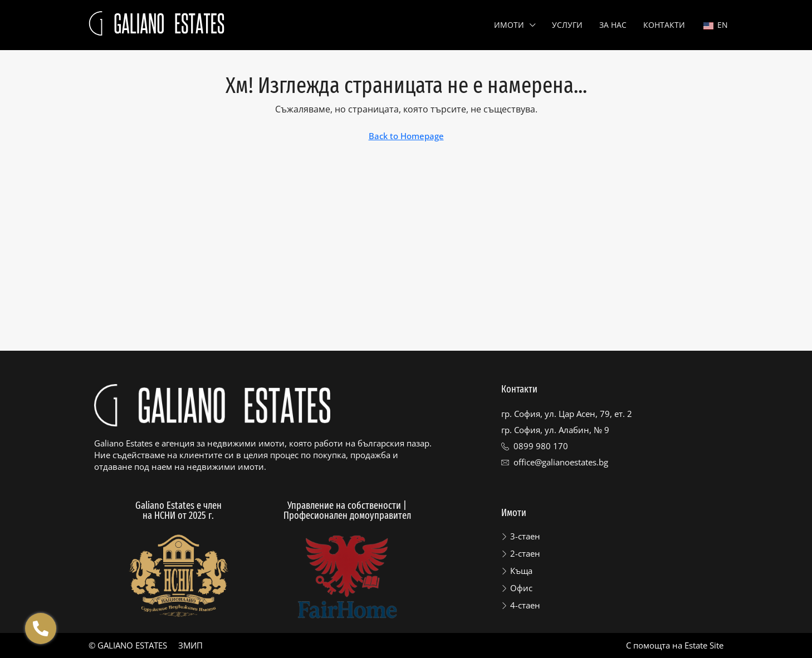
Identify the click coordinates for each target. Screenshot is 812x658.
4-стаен (525, 605)
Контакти (664, 25)
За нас (613, 25)
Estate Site (704, 645)
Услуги (567, 25)
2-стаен (525, 553)
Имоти (509, 25)
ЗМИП (190, 645)
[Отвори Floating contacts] (41, 628)
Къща (521, 571)
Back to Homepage (406, 136)
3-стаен (525, 536)
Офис (521, 588)
